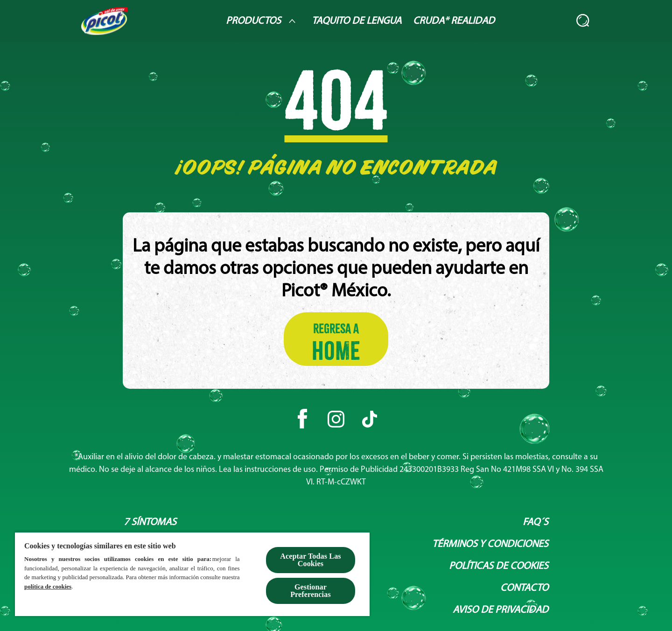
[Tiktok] (370, 419)
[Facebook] (302, 419)
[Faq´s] (535, 522)
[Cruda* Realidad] (454, 21)
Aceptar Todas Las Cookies (310, 560)
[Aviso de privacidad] (500, 610)
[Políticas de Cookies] (499, 566)
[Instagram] (336, 419)
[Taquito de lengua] (357, 21)
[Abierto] (583, 21)
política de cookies (48, 586)
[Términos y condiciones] (490, 544)
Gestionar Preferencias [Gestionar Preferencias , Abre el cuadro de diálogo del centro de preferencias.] (311, 591)
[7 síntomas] (150, 522)
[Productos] (263, 21)
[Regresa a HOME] (336, 339)
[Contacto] (524, 588)
